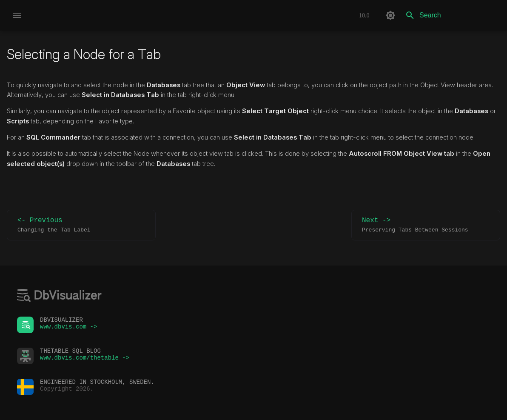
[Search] (450, 15)
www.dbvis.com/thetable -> (85, 360)
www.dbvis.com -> (68, 329)
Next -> (426, 225)
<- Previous (81, 225)
